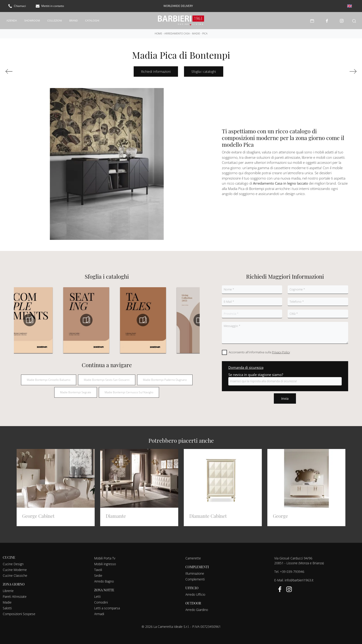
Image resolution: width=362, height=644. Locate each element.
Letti (97, 595)
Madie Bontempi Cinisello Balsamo (49, 378)
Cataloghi (92, 20)
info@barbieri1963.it (299, 578)
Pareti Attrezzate (15, 595)
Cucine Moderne (15, 568)
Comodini (101, 601)
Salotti (7, 606)
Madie (196, 32)
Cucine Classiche (15, 574)
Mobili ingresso (105, 562)
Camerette (193, 557)
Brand (74, 20)
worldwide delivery (178, 6)
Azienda (12, 20)
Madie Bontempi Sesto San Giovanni (107, 378)
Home (158, 32)
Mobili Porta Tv (105, 557)
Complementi (195, 578)
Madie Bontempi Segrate (76, 391)
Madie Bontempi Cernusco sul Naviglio (129, 391)
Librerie (8, 589)
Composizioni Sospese (19, 612)
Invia (285, 397)
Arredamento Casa (177, 32)
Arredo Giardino (197, 608)
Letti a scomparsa (107, 606)
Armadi (99, 612)
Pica (205, 32)
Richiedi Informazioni (156, 70)
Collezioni (55, 20)
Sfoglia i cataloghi (204, 70)
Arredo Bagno (104, 580)
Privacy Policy (281, 351)
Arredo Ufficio (195, 593)
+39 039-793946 (292, 570)
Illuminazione (195, 572)
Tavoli (98, 568)
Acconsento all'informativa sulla (259, 351)
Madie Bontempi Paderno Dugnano (165, 378)
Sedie (98, 574)
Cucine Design (13, 562)
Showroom (32, 20)
